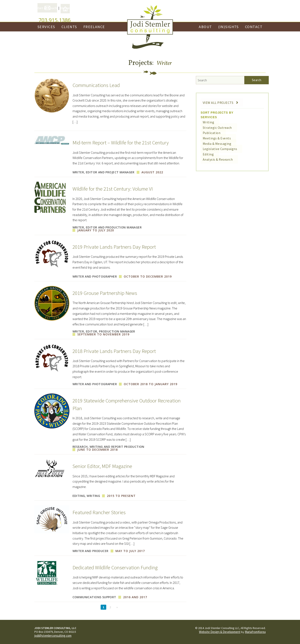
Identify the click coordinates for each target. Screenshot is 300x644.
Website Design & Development (220, 632)
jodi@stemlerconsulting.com (53, 636)
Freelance (94, 27)
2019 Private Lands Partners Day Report (119, 247)
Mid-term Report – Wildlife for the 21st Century (128, 142)
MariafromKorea (255, 632)
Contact (254, 27)
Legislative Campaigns (216, 149)
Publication (208, 133)
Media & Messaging (213, 144)
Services (46, 27)
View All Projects (218, 103)
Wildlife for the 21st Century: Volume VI (119, 189)
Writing (205, 122)
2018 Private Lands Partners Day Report (119, 351)
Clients (69, 27)
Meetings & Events (213, 138)
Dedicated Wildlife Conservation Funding (122, 567)
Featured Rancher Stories (103, 512)
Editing (205, 154)
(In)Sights (229, 27)
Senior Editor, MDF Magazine (107, 466)
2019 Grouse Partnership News (109, 293)
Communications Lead (100, 85)
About (205, 27)
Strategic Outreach (214, 128)
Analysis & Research (214, 159)
